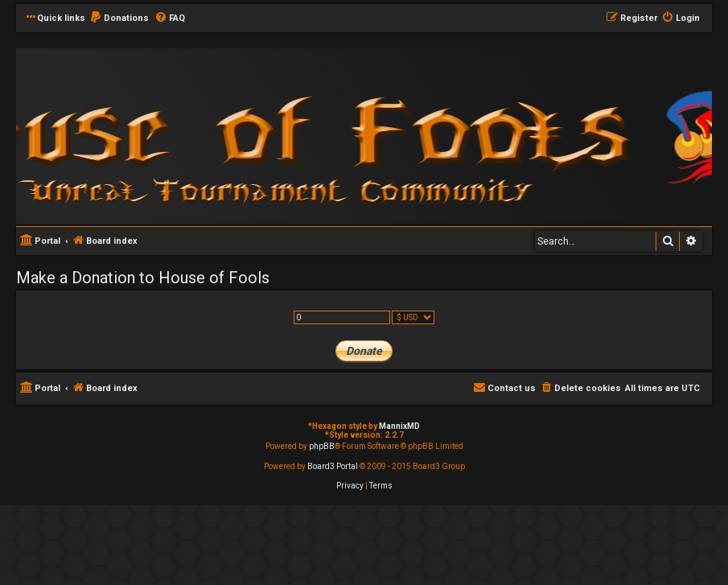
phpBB (322, 446)
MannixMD (399, 426)
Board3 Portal (333, 466)
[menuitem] (119, 19)
